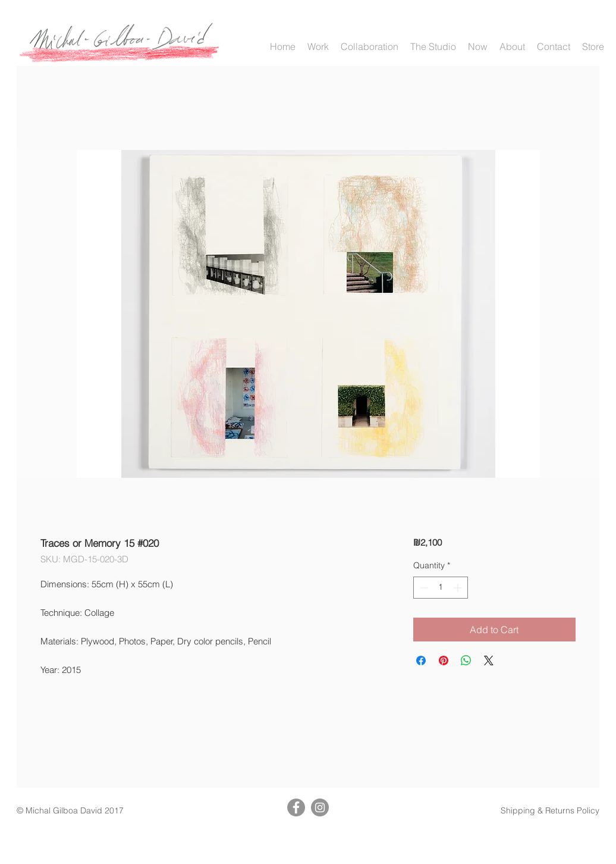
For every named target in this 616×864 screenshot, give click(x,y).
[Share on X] (489, 660)
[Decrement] (422, 588)
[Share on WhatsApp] (466, 660)
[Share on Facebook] (421, 660)
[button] (318, 47)
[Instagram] (320, 807)
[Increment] (459, 588)
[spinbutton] (441, 588)
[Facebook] (296, 807)
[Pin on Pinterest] (444, 660)
